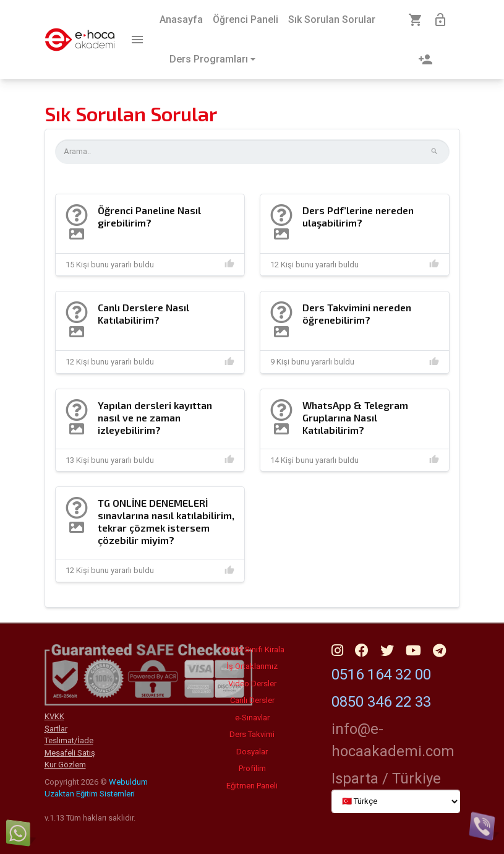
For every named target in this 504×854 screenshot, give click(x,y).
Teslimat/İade (69, 740)
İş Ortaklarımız (252, 666)
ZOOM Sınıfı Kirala (252, 649)
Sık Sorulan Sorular (332, 19)
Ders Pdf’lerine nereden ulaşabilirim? (358, 216)
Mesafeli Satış (70, 753)
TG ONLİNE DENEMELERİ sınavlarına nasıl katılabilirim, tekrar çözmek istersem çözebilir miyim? (166, 521)
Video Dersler (252, 684)
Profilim (252, 768)
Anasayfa (181, 19)
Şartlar (56, 729)
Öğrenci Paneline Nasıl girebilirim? (149, 216)
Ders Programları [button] (209, 59)
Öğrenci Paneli (246, 19)
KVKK (54, 716)
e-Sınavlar (252, 718)
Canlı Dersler (252, 700)
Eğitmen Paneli (252, 786)
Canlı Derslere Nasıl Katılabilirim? (143, 313)
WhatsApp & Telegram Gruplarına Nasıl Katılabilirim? (355, 417)
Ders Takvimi (252, 734)
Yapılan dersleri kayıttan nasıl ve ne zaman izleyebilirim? (155, 417)
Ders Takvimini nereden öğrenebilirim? (357, 313)
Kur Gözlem (65, 765)
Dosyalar (252, 752)
